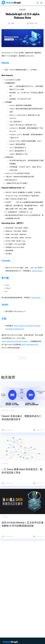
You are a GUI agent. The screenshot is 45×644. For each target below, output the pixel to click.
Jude (11, 23)
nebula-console (37, 271)
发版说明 (23, 358)
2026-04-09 (34, 536)
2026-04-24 (34, 430)
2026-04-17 (34, 483)
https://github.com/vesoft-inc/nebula (15, 341)
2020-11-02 (32, 23)
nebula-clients (36, 298)
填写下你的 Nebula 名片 (30, 345)
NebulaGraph (11, 430)
